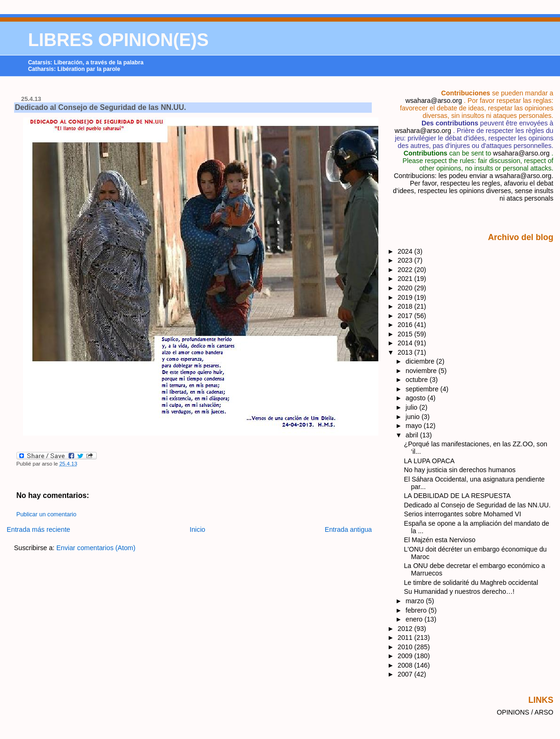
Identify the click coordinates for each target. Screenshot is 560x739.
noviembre (422, 371)
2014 (406, 343)
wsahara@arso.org (434, 101)
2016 (406, 325)
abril (413, 435)
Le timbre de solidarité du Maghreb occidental (471, 583)
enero (415, 619)
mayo (415, 426)
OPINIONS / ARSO (525, 712)
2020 (406, 288)
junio (414, 417)
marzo (416, 601)
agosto (416, 398)
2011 (406, 638)
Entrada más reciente (38, 529)
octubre (418, 380)
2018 (406, 306)
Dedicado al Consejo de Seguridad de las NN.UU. (101, 107)
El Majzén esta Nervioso (440, 540)
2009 (406, 656)
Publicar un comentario (46, 514)
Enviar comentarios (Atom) (96, 548)
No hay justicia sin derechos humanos (460, 470)
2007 (406, 674)
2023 (406, 260)
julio (412, 407)
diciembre (421, 361)
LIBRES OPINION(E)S (119, 40)
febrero (417, 610)
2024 (406, 251)
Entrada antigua (349, 529)
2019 (406, 297)
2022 (406, 270)
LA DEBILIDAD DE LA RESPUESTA (457, 496)
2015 (406, 334)
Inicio (197, 529)
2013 (406, 352)
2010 (406, 647)
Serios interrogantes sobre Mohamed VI (463, 514)
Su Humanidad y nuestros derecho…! (460, 591)
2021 (406, 279)
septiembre (423, 389)
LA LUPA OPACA (430, 461)
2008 (406, 665)
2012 (406, 629)
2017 (406, 316)
